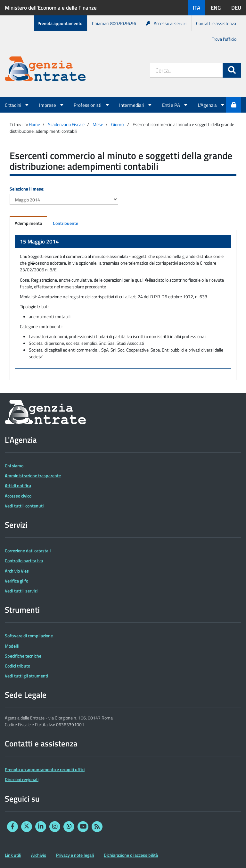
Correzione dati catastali (28, 551)
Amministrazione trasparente (33, 476)
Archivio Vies (17, 571)
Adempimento (28, 223)
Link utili (13, 855)
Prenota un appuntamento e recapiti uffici (45, 769)
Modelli (12, 646)
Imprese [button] (52, 105)
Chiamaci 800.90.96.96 (114, 23)
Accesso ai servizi (166, 23)
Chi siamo (14, 466)
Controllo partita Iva (24, 561)
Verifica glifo (16, 581)
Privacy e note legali (75, 855)
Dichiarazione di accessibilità (131, 855)
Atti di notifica (18, 485)
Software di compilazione (29, 636)
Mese (98, 124)
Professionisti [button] (92, 105)
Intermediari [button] (136, 105)
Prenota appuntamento (60, 23)
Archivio (39, 855)
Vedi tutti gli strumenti (26, 676)
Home (34, 124)
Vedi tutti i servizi (21, 591)
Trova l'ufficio (224, 39)
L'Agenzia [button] (212, 105)
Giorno (117, 124)
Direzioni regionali (22, 779)
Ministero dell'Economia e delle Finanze (51, 8)
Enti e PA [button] (175, 105)
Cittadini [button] (17, 105)
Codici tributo (17, 666)
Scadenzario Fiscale (66, 124)
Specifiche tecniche (23, 656)
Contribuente (66, 223)
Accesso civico (18, 496)
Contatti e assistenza (216, 23)
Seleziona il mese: (27, 189)
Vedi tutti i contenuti (24, 506)
